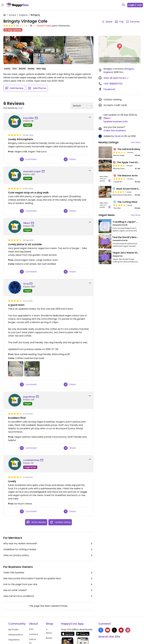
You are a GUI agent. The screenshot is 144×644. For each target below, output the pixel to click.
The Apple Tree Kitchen (130, 162)
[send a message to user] (37, 118)
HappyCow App (72, 624)
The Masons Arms (127, 176)
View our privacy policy (48, 555)
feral (20, 108)
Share (70, 159)
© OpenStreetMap (128, 59)
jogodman (29, 397)
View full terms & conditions (48, 596)
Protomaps (115, 59)
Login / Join (135, 5)
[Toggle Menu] (3, 5)
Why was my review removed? (48, 544)
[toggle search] (124, 5)
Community (17, 624)
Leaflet (106, 59)
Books (49, 638)
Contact (34, 634)
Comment (28, 159)
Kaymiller (29, 118)
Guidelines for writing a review (48, 549)
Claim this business (48, 573)
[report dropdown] (90, 117)
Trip (119, 22)
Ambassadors (16, 635)
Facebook (109, 89)
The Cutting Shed (127, 202)
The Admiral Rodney (129, 149)
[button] (120, 47)
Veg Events (14, 640)
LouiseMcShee (31, 460)
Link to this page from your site (48, 584)
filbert (27, 223)
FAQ (31, 629)
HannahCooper (32, 171)
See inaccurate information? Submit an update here (48, 578)
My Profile (13, 630)
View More (136, 142)
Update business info (116, 122)
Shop (49, 624)
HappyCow (117, 256)
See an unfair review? (48, 590)
